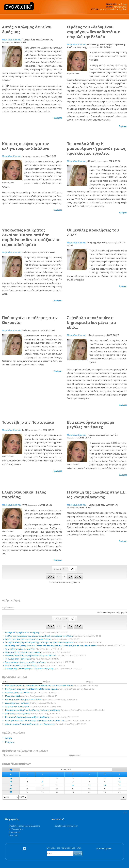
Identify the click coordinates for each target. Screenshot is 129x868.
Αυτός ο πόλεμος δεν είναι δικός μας (36, 633)
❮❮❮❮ (51, 576)
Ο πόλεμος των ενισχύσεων (33, 713)
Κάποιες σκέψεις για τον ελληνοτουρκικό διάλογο (26, 146)
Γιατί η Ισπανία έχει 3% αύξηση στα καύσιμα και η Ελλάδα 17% (48, 721)
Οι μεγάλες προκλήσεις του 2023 (34, 649)
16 (105, 785)
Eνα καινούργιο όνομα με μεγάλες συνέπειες (91, 425)
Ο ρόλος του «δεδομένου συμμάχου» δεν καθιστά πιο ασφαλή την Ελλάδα (94, 32)
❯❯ (70, 576)
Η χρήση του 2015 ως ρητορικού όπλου (41, 699)
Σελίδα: (58, 569)
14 (73, 785)
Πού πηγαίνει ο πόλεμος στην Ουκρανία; (38, 652)
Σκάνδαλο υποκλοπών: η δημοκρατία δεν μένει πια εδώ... (92, 322)
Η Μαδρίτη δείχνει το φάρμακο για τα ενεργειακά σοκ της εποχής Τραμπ (52, 685)
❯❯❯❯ (78, 576)
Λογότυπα (13, 836)
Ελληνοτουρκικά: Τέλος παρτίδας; (35, 665)
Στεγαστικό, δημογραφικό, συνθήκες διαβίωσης (42, 717)
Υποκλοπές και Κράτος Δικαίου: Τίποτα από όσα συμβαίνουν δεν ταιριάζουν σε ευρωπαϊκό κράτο (31, 237)
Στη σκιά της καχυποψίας (33, 706)
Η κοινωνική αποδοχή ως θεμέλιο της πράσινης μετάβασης (55, 710)
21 (11, 789)
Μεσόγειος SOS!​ (31, 696)
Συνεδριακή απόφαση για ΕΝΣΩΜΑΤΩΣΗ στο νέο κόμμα (50, 689)
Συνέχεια (58, 118)
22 (11, 792)
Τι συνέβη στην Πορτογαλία (28, 422)
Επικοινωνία (14, 832)
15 (89, 785)
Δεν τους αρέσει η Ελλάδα (32, 692)
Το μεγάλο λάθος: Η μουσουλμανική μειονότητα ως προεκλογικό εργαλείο (96, 148)
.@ (66, 826)
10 (119, 782)
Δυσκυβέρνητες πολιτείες (31, 703)
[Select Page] (65, 569)
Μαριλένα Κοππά (11, 40)
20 (11, 785)
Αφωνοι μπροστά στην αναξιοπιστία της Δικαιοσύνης (46, 724)
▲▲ (125, 813)
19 (11, 782)
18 (11, 778)
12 (43, 785)
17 (119, 785)
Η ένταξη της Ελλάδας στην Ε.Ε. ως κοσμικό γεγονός (97, 494)
